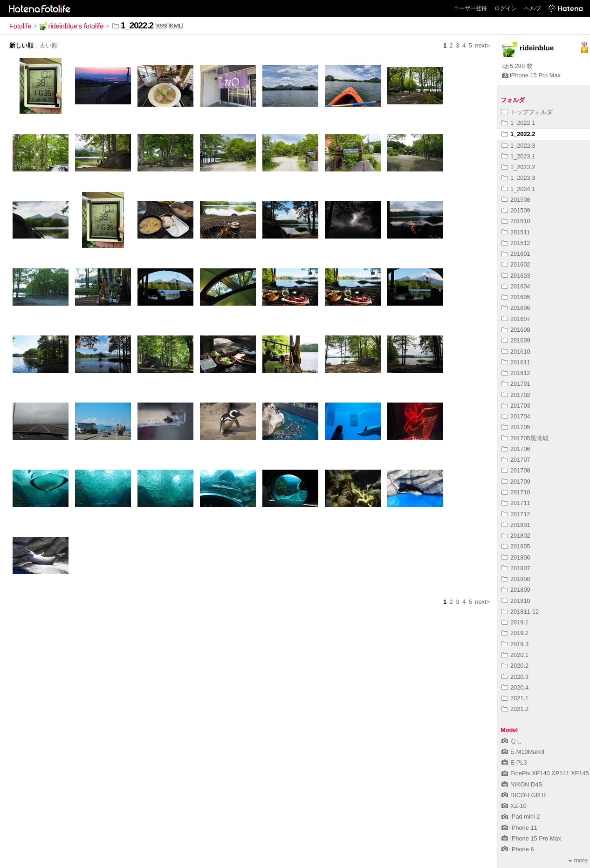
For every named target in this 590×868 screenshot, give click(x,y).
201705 (516, 427)
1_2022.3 (518, 146)
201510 (516, 221)
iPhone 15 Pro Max (531, 75)
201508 (516, 200)
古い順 (49, 45)
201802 (516, 536)
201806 (516, 557)
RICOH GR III (524, 795)
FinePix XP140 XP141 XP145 (545, 773)
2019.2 (515, 633)
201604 (516, 286)
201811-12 (520, 612)
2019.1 (515, 622)
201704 (516, 416)
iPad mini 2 (521, 817)
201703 (516, 406)
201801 (516, 525)
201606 (516, 308)
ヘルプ (533, 8)
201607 (516, 319)
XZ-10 (514, 806)
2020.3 (515, 677)
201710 (516, 492)
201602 (516, 264)
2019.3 (515, 644)
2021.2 (515, 709)
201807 (516, 568)
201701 (516, 384)
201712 (516, 514)
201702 (516, 395)
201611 (516, 362)
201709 (516, 482)
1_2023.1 (518, 156)
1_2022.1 (518, 123)
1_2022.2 (518, 134)
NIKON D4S (522, 784)
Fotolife (20, 26)
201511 (516, 232)
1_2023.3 (518, 178)
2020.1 (515, 655)
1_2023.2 (518, 167)
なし (512, 741)
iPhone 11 (519, 828)
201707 (516, 460)
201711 (516, 503)
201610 (516, 352)
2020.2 (515, 666)
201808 (516, 579)
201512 (516, 243)
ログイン (506, 8)
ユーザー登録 (470, 8)
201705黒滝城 (525, 438)
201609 (516, 340)
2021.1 (515, 698)
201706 (516, 449)
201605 (516, 297)
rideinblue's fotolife (72, 26)
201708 (516, 470)
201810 (516, 601)
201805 (516, 546)
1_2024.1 (518, 189)
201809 (516, 590)
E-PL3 (514, 762)
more (578, 860)
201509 (516, 210)
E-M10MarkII (523, 752)
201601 (516, 254)
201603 (516, 276)
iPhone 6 (518, 849)
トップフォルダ (527, 112)
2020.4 (515, 687)
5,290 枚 (517, 66)
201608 (516, 330)
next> (482, 45)
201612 (516, 373)
